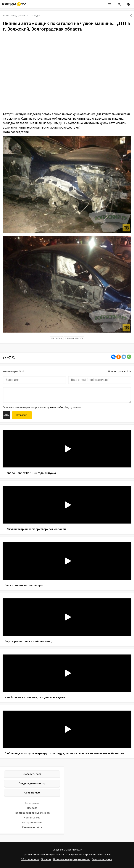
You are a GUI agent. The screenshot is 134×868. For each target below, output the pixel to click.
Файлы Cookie (32, 818)
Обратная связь (30, 859)
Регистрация (32, 803)
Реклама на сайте (32, 827)
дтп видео (56, 338)
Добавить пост (32, 774)
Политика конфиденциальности (32, 813)
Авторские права (32, 822)
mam (23, 16)
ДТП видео (34, 16)
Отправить (22, 415)
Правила (32, 808)
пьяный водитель (74, 338)
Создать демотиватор (32, 783)
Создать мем (32, 793)
